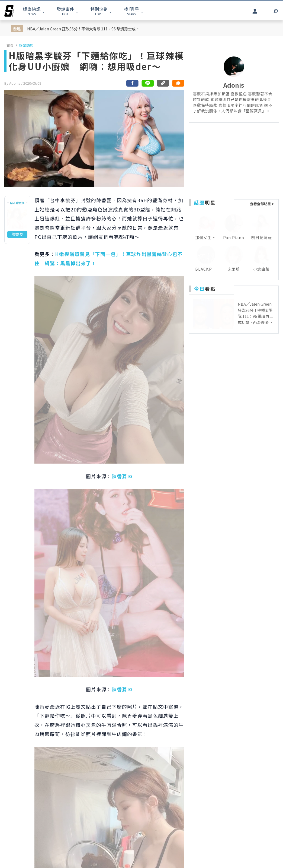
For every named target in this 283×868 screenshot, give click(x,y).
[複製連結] (163, 83)
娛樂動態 (26, 45)
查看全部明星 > (262, 204)
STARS (131, 11)
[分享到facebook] (133, 83)
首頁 (10, 45)
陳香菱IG (122, 476)
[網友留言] (178, 83)
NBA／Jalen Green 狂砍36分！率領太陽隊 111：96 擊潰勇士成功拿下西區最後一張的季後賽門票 (84, 29)
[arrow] (9, 11)
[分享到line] (148, 83)
